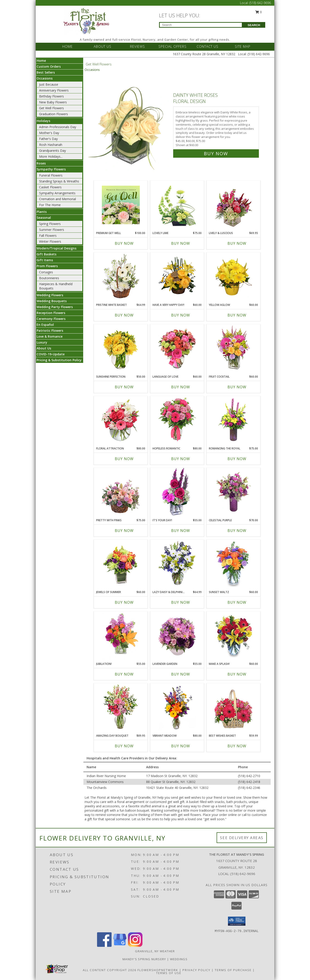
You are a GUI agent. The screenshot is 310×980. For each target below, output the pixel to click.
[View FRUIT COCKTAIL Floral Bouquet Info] (234, 348)
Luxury (42, 342)
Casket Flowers (50, 187)
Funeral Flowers (51, 175)
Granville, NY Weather (155, 951)
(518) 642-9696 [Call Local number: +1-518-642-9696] (260, 3)
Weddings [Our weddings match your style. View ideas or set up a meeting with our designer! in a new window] (179, 959)
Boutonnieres (49, 278)
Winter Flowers (50, 241)
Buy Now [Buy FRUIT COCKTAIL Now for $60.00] (237, 387)
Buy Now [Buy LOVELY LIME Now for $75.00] (181, 243)
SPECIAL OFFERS (172, 46)
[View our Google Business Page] (120, 946)
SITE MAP (243, 46)
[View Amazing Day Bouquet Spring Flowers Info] (121, 707)
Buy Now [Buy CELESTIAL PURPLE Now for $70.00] (237, 531)
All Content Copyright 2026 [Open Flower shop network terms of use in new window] (110, 970)
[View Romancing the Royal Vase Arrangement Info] (234, 420)
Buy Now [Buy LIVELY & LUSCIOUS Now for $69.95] (237, 243)
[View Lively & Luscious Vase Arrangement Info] (234, 205)
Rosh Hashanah (51, 145)
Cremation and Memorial (57, 199)
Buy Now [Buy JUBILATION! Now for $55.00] (124, 674)
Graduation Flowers (54, 114)
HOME (67, 46)
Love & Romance (50, 336)
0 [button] (259, 12)
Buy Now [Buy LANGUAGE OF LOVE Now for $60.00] (181, 387)
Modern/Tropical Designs (56, 248)
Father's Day (48, 139)
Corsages (46, 272)
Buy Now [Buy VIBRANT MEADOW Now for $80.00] (181, 746)
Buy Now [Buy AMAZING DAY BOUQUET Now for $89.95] (124, 746)
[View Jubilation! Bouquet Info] (121, 636)
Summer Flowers (52, 230)
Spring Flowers (50, 224)
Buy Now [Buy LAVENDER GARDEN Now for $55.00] (181, 674)
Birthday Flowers (51, 96)
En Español (45, 325)
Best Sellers (46, 72)
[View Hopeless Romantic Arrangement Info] (177, 420)
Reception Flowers (51, 313)
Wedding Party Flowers (55, 307)
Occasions (45, 78)
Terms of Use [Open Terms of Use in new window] (169, 973)
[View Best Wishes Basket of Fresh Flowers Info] (234, 707)
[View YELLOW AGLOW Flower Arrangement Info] (234, 277)
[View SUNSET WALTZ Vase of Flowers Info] (234, 564)
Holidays (43, 121)
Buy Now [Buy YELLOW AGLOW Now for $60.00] (237, 315)
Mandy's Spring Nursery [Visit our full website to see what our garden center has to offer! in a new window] (145, 959)
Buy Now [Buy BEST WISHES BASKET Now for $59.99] (237, 746)
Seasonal (44, 218)
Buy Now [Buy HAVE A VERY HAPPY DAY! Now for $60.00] (181, 315)
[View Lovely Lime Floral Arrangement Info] (177, 205)
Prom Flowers (47, 266)
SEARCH (254, 25)
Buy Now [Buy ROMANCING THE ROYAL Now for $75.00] (237, 459)
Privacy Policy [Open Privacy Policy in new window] (196, 970)
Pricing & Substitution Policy (59, 360)
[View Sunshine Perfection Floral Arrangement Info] (121, 348)
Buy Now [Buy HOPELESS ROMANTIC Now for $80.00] (181, 459)
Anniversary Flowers (54, 90)
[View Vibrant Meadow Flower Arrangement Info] (177, 708)
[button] (237, 921)
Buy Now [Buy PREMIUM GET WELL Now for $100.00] (124, 243)
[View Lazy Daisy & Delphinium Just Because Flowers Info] (177, 564)
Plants (42, 212)
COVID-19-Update (51, 354)
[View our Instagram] (135, 946)
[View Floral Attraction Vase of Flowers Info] (121, 420)
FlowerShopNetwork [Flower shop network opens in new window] (158, 970)
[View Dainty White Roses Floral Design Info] (129, 123)
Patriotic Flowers (50, 330)
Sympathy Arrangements (57, 193)
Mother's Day (49, 133)
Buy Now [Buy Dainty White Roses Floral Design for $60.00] (216, 153)
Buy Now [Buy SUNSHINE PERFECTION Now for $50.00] (124, 387)
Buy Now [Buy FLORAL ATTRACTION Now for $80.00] (124, 459)
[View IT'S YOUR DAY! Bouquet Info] (177, 492)
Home (41, 61)
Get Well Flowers (51, 108)
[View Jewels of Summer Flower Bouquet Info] (121, 564)
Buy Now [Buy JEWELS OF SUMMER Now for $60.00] (124, 602)
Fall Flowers (48, 236)
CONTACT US (207, 46)
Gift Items (45, 260)
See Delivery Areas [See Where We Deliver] (242, 838)
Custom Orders (49, 66)
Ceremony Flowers (51, 319)
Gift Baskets (46, 254)
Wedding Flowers (50, 295)
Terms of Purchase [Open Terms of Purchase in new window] (233, 970)
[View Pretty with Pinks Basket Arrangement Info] (121, 492)
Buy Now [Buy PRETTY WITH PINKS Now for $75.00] (124, 531)
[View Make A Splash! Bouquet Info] (234, 636)
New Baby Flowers (53, 102)
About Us (44, 348)
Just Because (49, 84)
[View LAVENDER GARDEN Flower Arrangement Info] (177, 636)
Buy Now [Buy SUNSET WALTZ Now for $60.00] (237, 602)
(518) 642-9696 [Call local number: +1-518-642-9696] (243, 874)
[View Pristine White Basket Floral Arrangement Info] (121, 277)
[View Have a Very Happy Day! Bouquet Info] (177, 277)
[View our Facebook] (104, 946)
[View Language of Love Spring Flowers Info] (177, 349)
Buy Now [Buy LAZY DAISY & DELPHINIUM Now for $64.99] (181, 602)
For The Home (50, 205)
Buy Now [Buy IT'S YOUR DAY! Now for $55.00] (181, 531)
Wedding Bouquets (52, 301)
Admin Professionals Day (58, 127)
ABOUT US (102, 46)
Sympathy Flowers (51, 169)
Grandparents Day (52, 151)
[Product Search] (201, 25)
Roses (41, 163)
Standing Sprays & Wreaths (59, 181)
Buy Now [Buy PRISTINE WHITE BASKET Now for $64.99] (124, 315)
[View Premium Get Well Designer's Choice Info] (121, 205)
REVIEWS (137, 46)
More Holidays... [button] (51, 156)
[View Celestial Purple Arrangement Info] (234, 492)
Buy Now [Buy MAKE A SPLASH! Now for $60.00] (237, 674)
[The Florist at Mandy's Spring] (86, 21)
